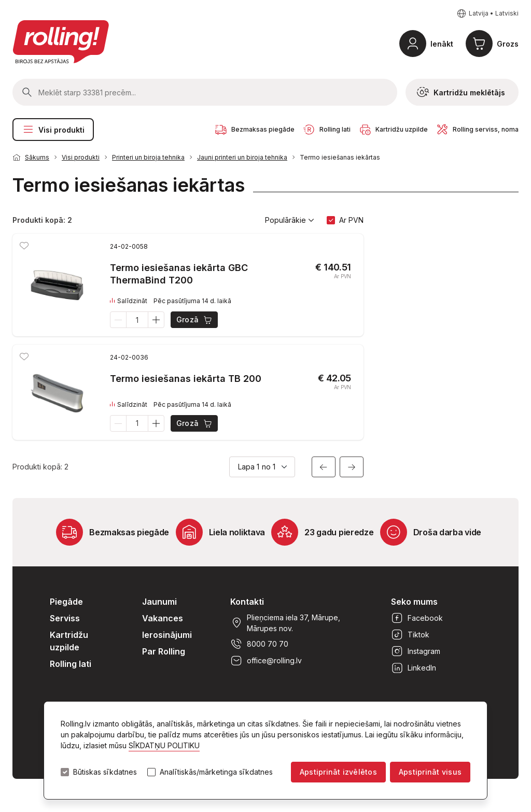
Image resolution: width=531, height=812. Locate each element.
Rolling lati (71, 664)
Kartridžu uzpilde (69, 641)
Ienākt (442, 44)
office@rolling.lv (266, 661)
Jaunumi (159, 602)
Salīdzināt (129, 301)
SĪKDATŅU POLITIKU (164, 745)
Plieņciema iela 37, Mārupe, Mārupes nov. (285, 623)
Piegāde (66, 602)
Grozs (508, 44)
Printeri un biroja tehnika (148, 157)
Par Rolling (164, 651)
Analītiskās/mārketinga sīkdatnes (216, 772)
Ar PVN (351, 220)
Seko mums (414, 602)
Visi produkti (53, 130)
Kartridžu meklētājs (461, 92)
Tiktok (410, 635)
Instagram (416, 651)
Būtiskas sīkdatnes (105, 772)
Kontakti (247, 602)
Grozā (195, 320)
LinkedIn (414, 668)
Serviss (65, 618)
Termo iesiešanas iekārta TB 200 (186, 379)
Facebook (417, 618)
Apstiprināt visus (430, 772)
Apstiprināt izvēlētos (338, 772)
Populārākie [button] (290, 220)
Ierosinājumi (167, 635)
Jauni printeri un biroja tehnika (242, 157)
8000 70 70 (259, 644)
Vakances (163, 618)
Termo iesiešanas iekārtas (340, 157)
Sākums (37, 157)
